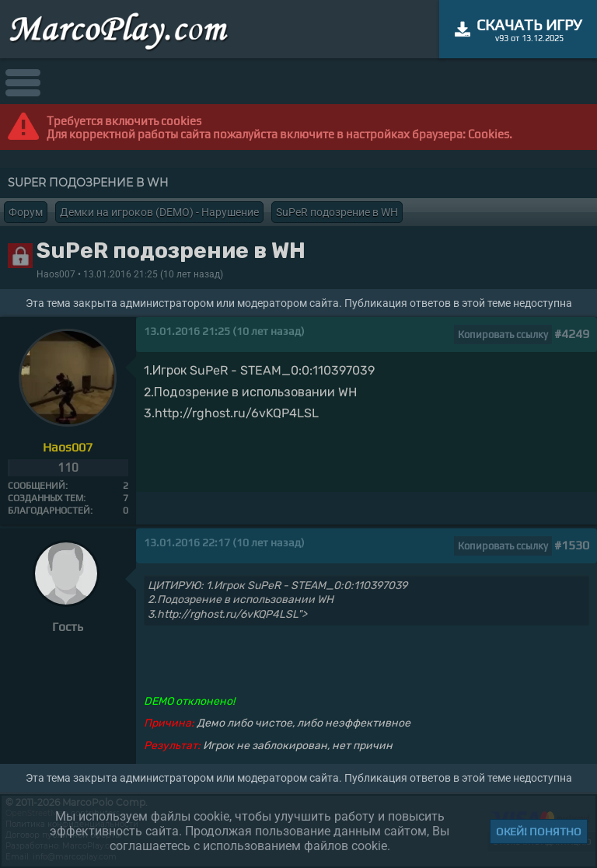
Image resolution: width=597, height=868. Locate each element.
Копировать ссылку (503, 335)
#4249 (572, 334)
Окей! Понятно (539, 831)
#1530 (572, 545)
